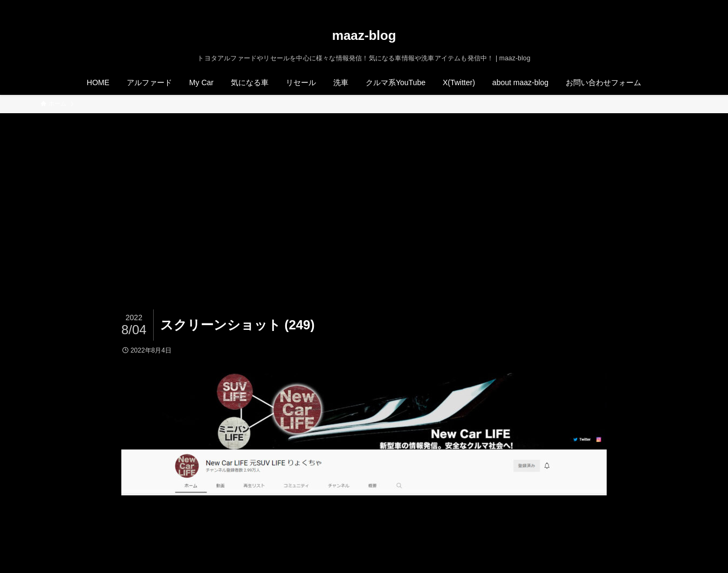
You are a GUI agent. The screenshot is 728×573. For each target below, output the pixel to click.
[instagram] (653, 6)
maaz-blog (364, 36)
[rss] (667, 6)
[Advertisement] (364, 194)
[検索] (681, 6)
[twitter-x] (638, 6)
